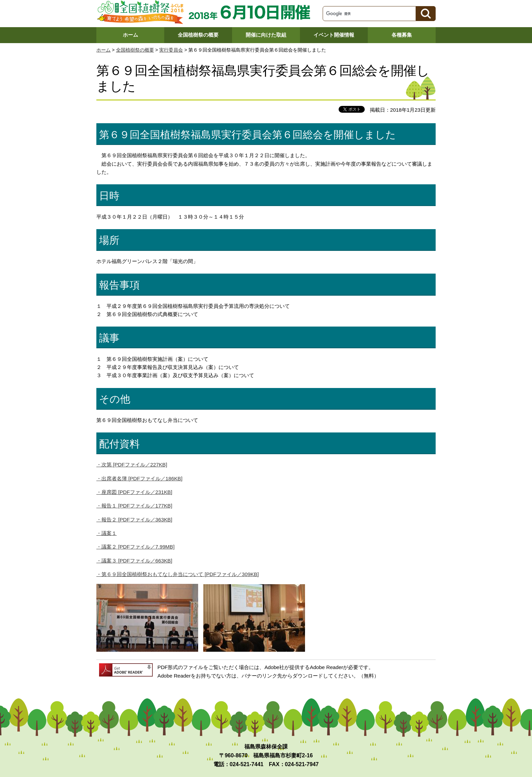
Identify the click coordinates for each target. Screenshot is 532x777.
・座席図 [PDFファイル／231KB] (134, 492)
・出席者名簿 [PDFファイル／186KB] (139, 478)
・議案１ (107, 533)
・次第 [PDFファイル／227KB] (132, 465)
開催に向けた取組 (266, 35)
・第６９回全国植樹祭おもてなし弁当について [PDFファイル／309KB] (178, 574)
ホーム (130, 35)
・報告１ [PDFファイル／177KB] (134, 506)
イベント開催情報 (334, 35)
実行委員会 (171, 50)
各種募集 (402, 35)
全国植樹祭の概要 (198, 35)
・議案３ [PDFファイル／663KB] (134, 561)
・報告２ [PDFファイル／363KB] (134, 520)
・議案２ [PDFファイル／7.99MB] (135, 547)
